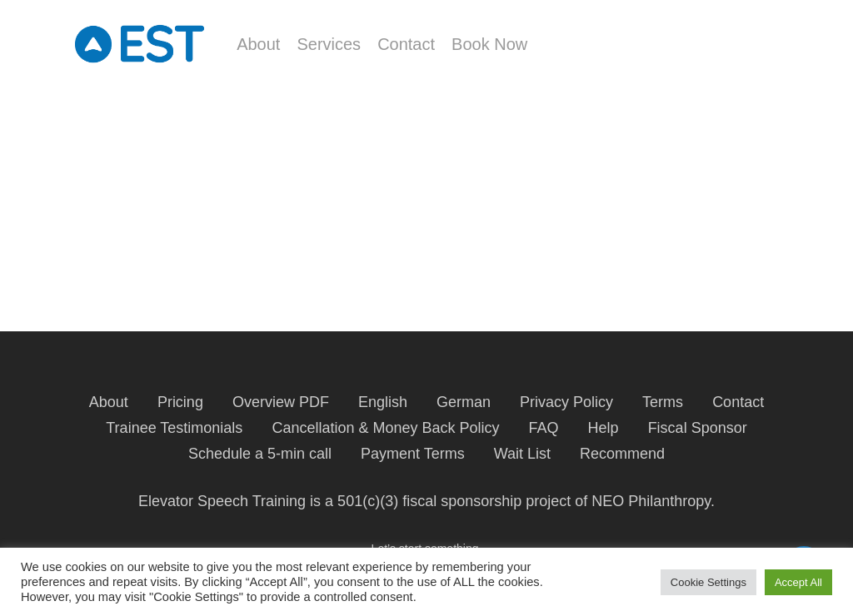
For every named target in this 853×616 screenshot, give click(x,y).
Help (604, 428)
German (464, 402)
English (383, 402)
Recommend (622, 454)
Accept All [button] (798, 582)
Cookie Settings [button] (708, 582)
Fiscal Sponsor (698, 428)
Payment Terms (413, 454)
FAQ (544, 428)
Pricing (180, 402)
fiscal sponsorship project (486, 501)
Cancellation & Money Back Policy (385, 428)
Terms (663, 402)
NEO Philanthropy (651, 501)
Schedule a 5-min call (260, 454)
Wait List (522, 454)
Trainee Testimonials (174, 428)
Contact (738, 402)
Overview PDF (281, 402)
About (109, 402)
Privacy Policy (566, 402)
